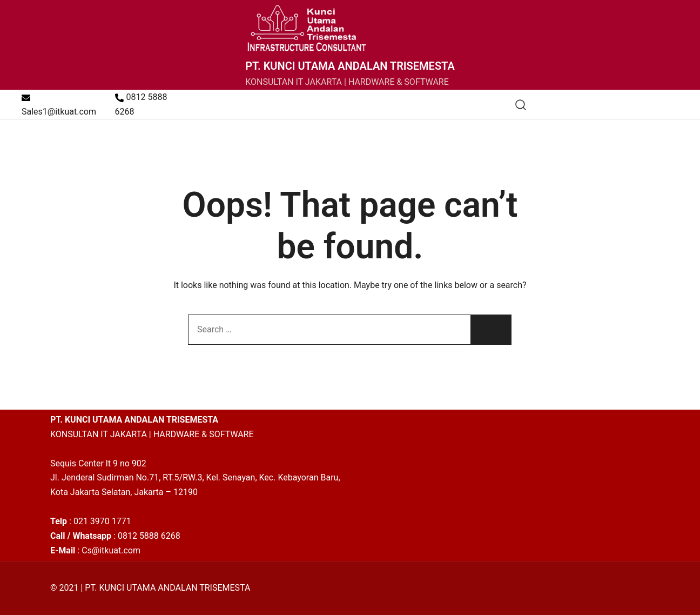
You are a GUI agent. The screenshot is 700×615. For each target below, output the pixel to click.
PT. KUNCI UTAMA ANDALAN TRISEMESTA (350, 66)
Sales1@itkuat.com (59, 105)
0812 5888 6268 (141, 104)
